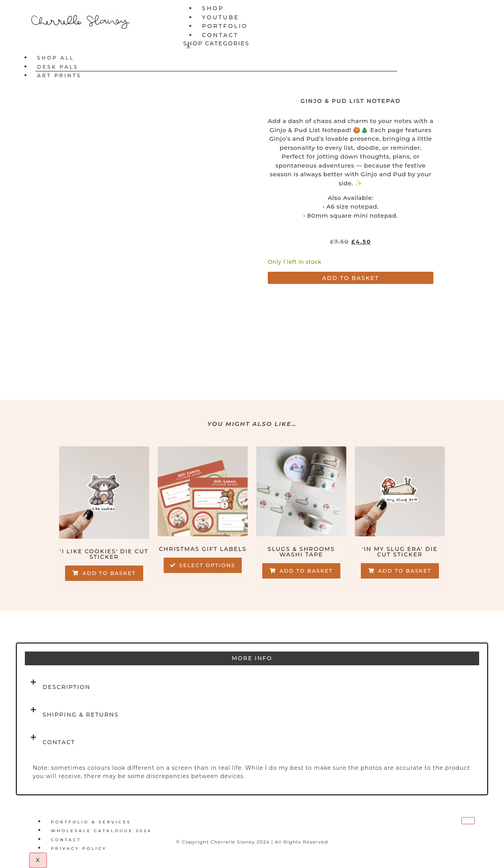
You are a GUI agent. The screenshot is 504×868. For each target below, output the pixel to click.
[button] (252, 687)
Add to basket (351, 278)
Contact (220, 35)
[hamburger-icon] (467, 7)
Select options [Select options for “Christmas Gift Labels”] (207, 565)
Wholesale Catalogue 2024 (101, 831)
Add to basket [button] (109, 573)
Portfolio (225, 26)
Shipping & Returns (81, 715)
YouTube (221, 17)
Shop (213, 8)
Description (66, 687)
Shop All (56, 58)
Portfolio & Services (91, 822)
